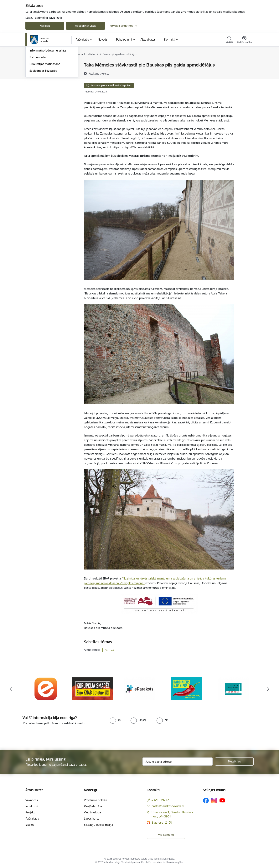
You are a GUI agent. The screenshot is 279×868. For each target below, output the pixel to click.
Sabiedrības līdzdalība (43, 112)
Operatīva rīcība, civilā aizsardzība (51, 65)
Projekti (30, 812)
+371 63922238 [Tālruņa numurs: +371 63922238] (162, 800)
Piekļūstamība (93, 806)
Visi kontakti (166, 835)
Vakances (32, 800)
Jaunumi (35, 79)
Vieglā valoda (92, 812)
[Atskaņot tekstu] (99, 73)
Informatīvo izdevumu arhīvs (48, 92)
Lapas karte (92, 819)
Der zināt (110, 650)
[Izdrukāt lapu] (244, 63)
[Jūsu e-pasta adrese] (178, 762)
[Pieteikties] (234, 762)
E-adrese (158, 823)
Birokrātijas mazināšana (45, 105)
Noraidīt (45, 26)
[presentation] (32, 736)
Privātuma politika (96, 800)
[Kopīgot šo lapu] (244, 73)
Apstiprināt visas (86, 26)
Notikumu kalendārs (43, 72)
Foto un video (38, 99)
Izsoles (30, 825)
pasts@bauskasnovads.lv (168, 806)
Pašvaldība (32, 819)
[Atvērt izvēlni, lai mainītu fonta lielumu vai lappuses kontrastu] (244, 40)
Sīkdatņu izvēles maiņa (98, 825)
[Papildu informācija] (170, 823)
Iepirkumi (31, 806)
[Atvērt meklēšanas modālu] (229, 40)
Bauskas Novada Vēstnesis (47, 85)
